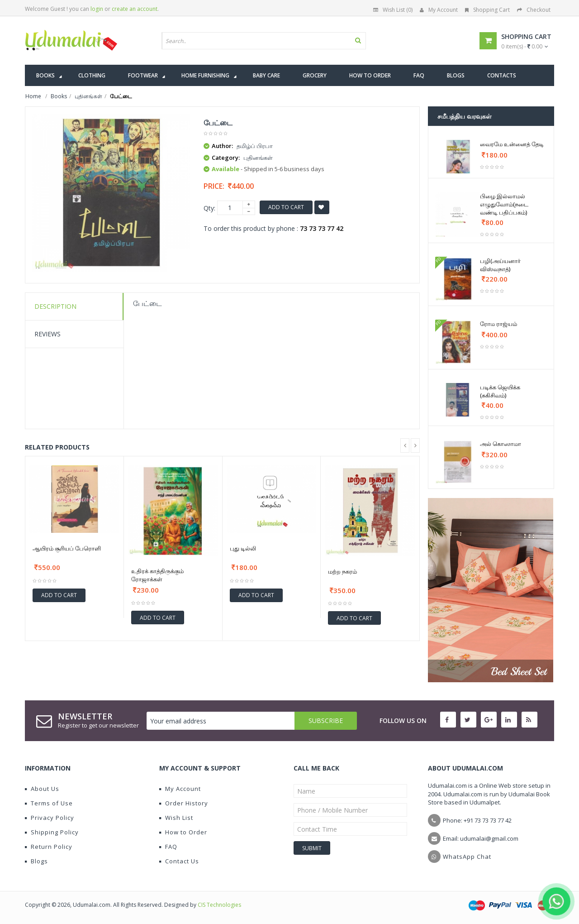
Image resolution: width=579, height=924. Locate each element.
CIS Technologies (219, 905)
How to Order (183, 832)
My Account (439, 10)
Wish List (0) (393, 10)
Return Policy (49, 847)
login (97, 9)
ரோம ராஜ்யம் (498, 324)
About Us (42, 789)
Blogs (36, 861)
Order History (184, 803)
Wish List (176, 818)
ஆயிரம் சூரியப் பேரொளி (67, 548)
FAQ (168, 847)
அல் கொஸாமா (501, 444)
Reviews (47, 334)
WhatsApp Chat (467, 857)
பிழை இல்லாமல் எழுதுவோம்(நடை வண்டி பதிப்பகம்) (504, 204)
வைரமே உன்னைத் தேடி (512, 144)
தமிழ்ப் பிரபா (255, 146)
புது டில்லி (243, 548)
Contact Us (179, 861)
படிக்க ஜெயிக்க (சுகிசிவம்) (500, 391)
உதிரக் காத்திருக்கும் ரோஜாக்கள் (157, 575)
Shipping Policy (52, 832)
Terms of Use (49, 803)
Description (55, 306)
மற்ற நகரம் (342, 571)
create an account (135, 9)
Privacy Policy (50, 818)
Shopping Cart (487, 10)
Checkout (534, 10)
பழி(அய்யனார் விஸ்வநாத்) (500, 265)
